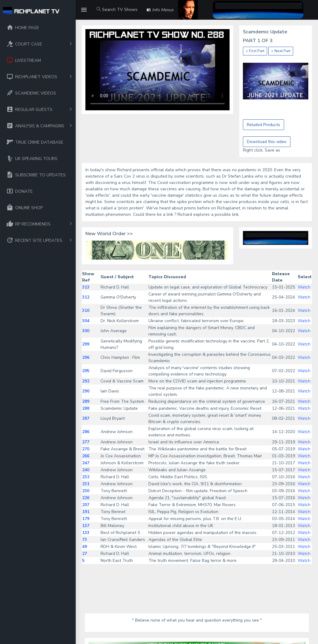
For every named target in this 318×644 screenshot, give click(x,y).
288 (86, 408)
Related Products (263, 125)
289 (86, 401)
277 (86, 442)
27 (84, 554)
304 (86, 321)
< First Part (255, 51)
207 (86, 505)
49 (84, 547)
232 (86, 477)
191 (86, 512)
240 (86, 470)
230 (86, 491)
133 (86, 533)
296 (86, 357)
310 (86, 310)
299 (86, 344)
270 (86, 449)
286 (86, 432)
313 (86, 287)
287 (86, 418)
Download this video (267, 142)
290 (86, 391)
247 (86, 463)
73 (84, 540)
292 (86, 381)
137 (86, 526)
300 (86, 331)
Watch (304, 287)
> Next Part (281, 51)
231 (86, 484)
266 (86, 456)
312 (86, 297)
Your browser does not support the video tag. (157, 70)
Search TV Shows (117, 10)
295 (86, 371)
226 (86, 498)
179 (86, 519)
